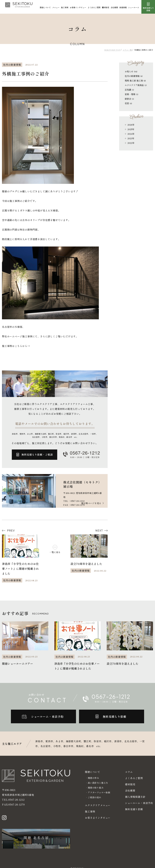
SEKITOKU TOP (112, 50)
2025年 (131, 129)
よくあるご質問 (94, 7)
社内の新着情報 (134, 76)
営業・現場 (131, 94)
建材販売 (106, 7)
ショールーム (134, 7)
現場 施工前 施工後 (135, 81)
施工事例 (65, 7)
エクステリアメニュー (98, 805)
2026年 (131, 125)
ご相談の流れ (95, 797)
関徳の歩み (93, 778)
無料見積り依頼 (134, 809)
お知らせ (131, 71)
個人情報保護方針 (135, 797)
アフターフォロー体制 (99, 792)
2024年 (131, 134)
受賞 (128, 103)
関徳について (45, 7)
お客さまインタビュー (98, 818)
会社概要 (114, 7)
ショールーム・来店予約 (139, 803)
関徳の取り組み (96, 788)
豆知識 (129, 90)
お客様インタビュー (78, 7)
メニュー (56, 7)
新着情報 (123, 7)
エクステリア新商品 (136, 85)
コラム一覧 (127, 50)
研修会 (129, 99)
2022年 (131, 143)
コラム (129, 772)
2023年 (131, 138)
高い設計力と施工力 (98, 783)
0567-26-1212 (16, 795)
